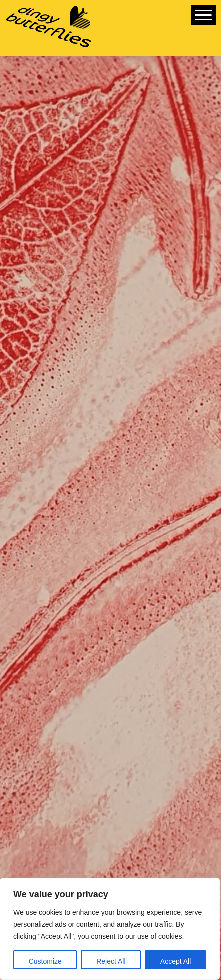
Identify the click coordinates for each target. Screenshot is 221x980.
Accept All (176, 961)
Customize (45, 961)
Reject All (111, 961)
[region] (110, 929)
